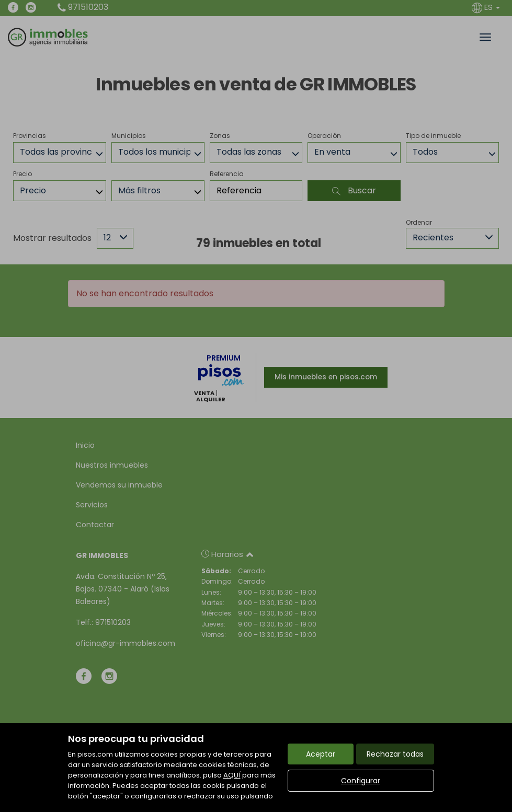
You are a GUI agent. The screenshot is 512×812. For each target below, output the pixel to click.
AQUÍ (232, 775)
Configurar (361, 781)
